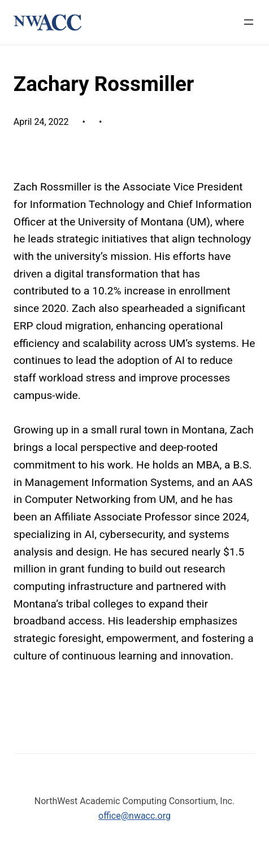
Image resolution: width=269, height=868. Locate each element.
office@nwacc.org (134, 816)
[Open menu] (249, 22)
